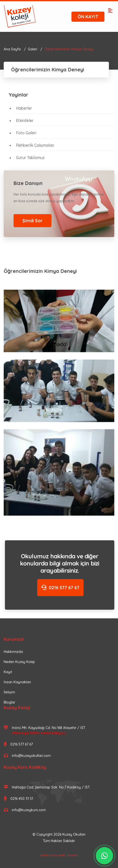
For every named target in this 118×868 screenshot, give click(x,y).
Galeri (33, 49)
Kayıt (8, 672)
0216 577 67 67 (60, 588)
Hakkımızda (13, 652)
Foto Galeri (26, 133)
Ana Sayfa (12, 49)
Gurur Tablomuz (30, 158)
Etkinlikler (25, 121)
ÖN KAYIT (88, 17)
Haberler (24, 108)
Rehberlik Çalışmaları (35, 145)
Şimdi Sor (33, 221)
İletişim (9, 692)
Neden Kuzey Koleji (19, 662)
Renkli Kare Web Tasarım (59, 855)
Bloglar (9, 702)
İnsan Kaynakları (17, 682)
